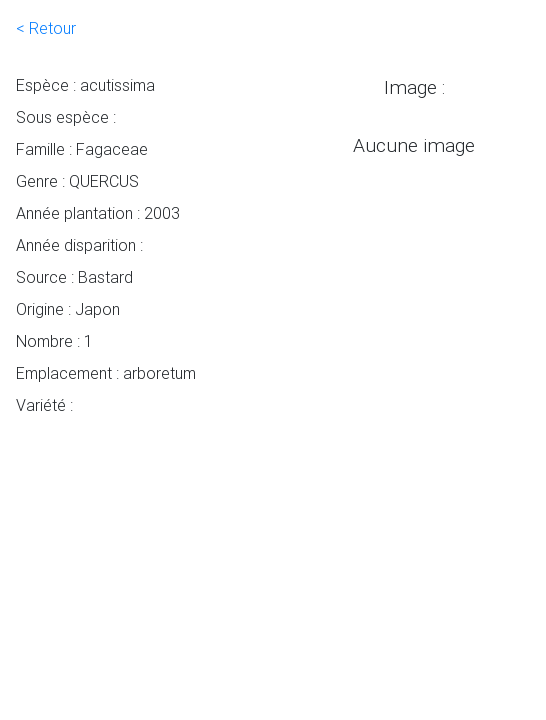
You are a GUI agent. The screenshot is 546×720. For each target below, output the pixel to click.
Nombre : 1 (54, 341)
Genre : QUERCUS (77, 181)
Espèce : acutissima (85, 85)
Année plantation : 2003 (98, 213)
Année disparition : (79, 245)
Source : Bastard (74, 277)
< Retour (46, 28)
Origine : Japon (68, 309)
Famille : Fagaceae (82, 149)
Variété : (44, 405)
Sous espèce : (66, 117)
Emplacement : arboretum (106, 373)
